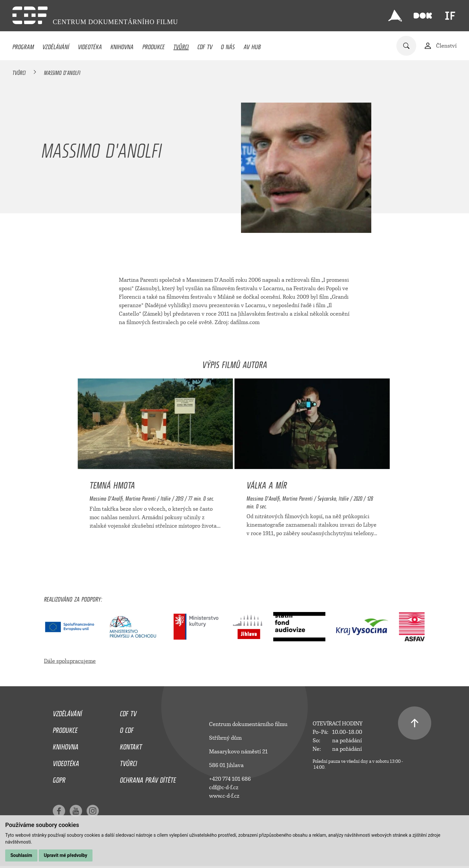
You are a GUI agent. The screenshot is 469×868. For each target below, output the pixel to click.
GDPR (59, 778)
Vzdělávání (56, 45)
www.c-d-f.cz (224, 796)
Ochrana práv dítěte (148, 778)
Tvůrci (181, 45)
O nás (228, 45)
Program (23, 45)
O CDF (127, 729)
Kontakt (131, 745)
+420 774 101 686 (230, 779)
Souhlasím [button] (21, 855)
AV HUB (252, 45)
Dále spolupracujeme (70, 661)
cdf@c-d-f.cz (224, 787)
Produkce (154, 45)
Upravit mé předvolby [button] (66, 855)
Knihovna (122, 45)
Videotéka (90, 45)
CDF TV (205, 45)
